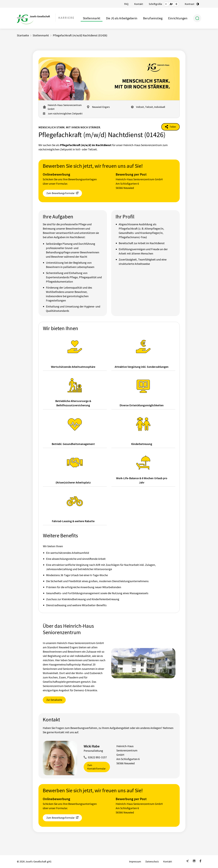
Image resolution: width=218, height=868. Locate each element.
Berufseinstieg (153, 18)
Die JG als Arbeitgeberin (122, 18)
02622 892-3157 (97, 757)
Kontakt (168, 861)
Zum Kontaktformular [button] (96, 767)
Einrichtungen (178, 18)
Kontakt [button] (139, 4)
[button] (166, 4)
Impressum (135, 861)
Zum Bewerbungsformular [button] (60, 193)
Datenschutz (152, 861)
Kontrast (190, 4)
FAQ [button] (126, 4)
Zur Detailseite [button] (54, 700)
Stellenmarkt (92, 18)
